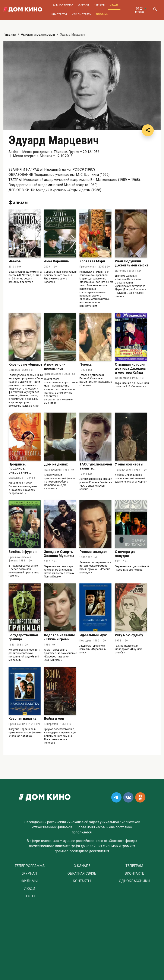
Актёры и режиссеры (38, 34)
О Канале (82, 866)
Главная (10, 34)
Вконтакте (134, 874)
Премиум (102, 15)
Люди (114, 5)
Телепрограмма (62, 5)
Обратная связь (82, 874)
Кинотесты (59, 15)
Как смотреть (81, 15)
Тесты (30, 896)
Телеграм (134, 866)
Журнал (83, 5)
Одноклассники (134, 881)
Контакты (82, 881)
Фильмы (100, 5)
